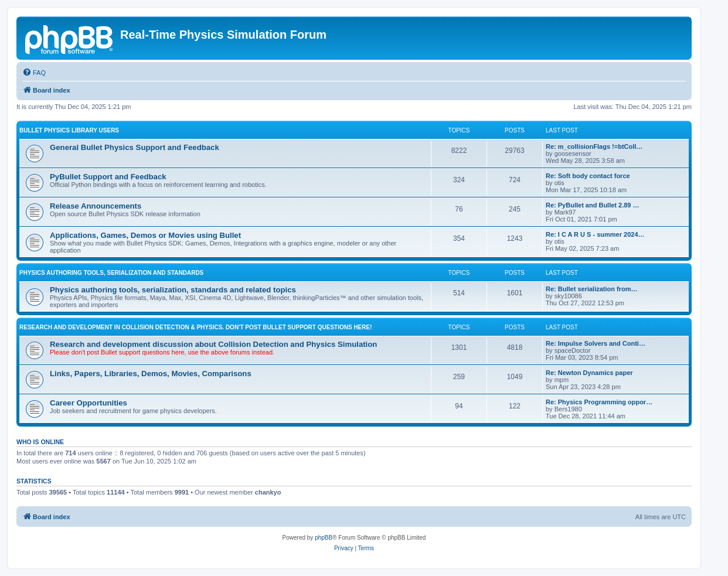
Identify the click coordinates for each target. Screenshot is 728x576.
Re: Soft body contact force (588, 176)
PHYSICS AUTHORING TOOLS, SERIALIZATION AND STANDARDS (111, 273)
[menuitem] (34, 73)
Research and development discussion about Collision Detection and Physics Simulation (213, 344)
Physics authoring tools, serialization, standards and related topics (173, 290)
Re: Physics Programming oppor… (599, 402)
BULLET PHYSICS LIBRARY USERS (69, 130)
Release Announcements (96, 206)
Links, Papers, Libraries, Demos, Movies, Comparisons (151, 374)
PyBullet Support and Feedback (108, 177)
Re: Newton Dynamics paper (589, 373)
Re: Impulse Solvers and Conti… (596, 343)
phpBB (324, 538)
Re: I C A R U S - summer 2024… (595, 234)
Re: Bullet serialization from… (591, 289)
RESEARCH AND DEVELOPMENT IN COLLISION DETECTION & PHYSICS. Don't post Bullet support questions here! (196, 327)
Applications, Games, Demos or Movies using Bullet (145, 235)
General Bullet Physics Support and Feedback (135, 147)
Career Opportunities (89, 403)
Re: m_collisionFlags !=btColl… (594, 146)
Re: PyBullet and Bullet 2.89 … (593, 205)
